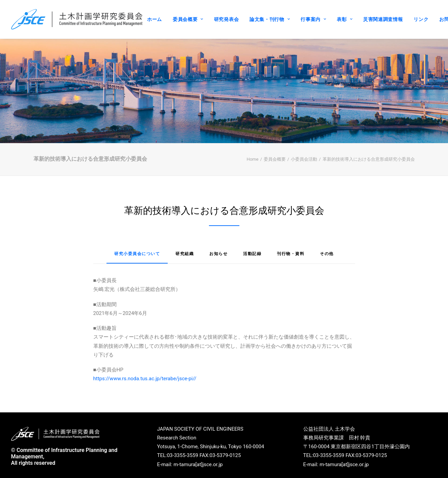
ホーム (155, 19)
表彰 (345, 19)
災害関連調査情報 (383, 19)
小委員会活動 (304, 156)
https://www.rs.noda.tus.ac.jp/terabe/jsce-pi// (145, 376)
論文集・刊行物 (270, 19)
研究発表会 (227, 19)
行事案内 (313, 19)
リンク (421, 19)
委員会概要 (188, 19)
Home (252, 156)
